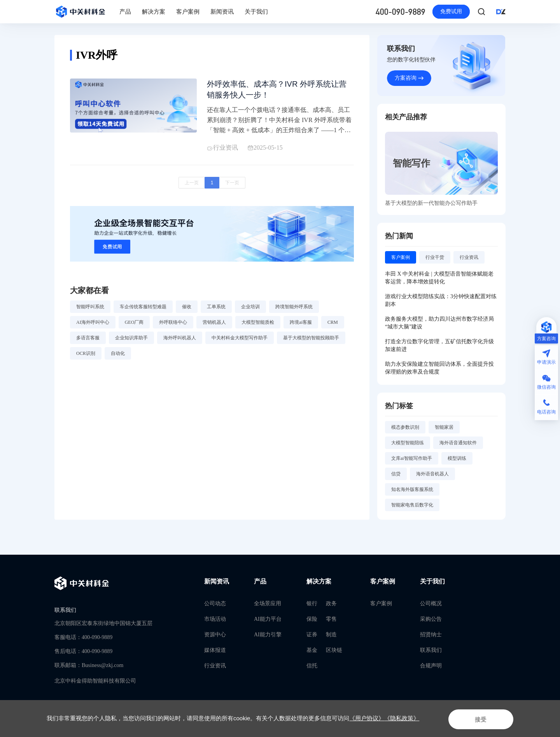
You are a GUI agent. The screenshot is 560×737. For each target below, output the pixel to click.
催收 (187, 309)
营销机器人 (214, 325)
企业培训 (250, 309)
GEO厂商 (134, 325)
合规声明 (431, 666)
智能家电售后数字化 (412, 509)
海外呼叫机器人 (180, 341)
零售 (331, 619)
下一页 (232, 186)
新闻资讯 (222, 12)
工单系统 (216, 309)
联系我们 (431, 650)
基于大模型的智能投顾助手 (311, 341)
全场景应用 (268, 603)
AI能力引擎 (268, 635)
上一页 (192, 186)
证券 (312, 635)
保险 (312, 619)
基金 (312, 650)
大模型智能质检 (258, 325)
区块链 (334, 650)
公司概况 (431, 603)
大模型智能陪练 (408, 447)
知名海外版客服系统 (412, 493)
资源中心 (215, 635)
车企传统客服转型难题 (143, 309)
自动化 (118, 356)
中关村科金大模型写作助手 (240, 341)
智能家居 (444, 431)
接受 (476, 718)
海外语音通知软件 (458, 447)
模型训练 (457, 462)
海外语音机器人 (432, 478)
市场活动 (215, 619)
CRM (333, 325)
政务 (331, 603)
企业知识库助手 (131, 341)
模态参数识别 (405, 431)
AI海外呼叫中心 (93, 325)
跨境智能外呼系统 (294, 309)
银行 (312, 603)
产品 (125, 12)
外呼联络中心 (173, 325)
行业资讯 (215, 666)
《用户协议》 (367, 718)
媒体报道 (215, 650)
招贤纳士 (431, 635)
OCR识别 (86, 356)
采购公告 (431, 619)
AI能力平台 (268, 619)
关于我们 (256, 12)
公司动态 (215, 603)
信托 (312, 666)
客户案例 (188, 12)
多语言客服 (88, 341)
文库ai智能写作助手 (412, 462)
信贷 (396, 478)
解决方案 (154, 12)
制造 (331, 635)
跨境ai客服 (301, 325)
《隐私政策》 (402, 718)
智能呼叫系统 (90, 309)
